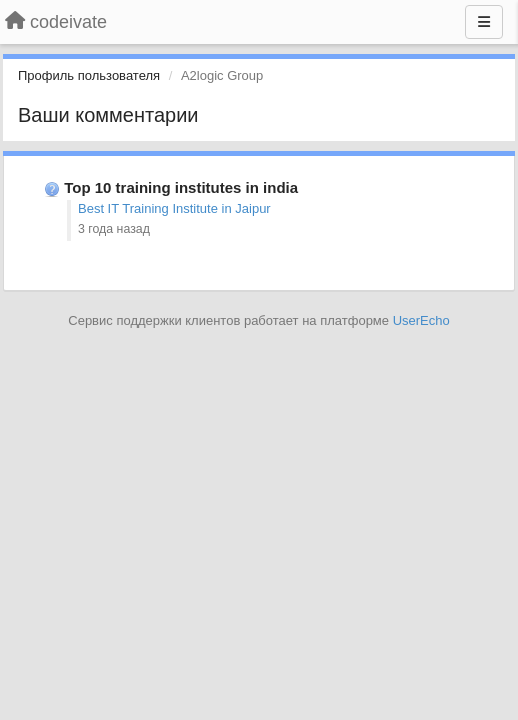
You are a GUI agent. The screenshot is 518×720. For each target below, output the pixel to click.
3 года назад (114, 229)
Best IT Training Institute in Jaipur (174, 208)
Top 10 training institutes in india (181, 187)
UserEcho (421, 320)
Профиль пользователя (89, 75)
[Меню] (484, 22)
